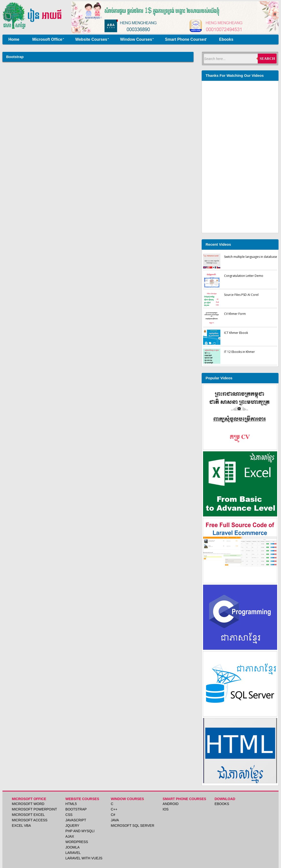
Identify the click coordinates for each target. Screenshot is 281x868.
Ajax (70, 836)
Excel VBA (21, 826)
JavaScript (76, 820)
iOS (166, 809)
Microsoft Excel (28, 815)
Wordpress (77, 842)
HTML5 (71, 804)
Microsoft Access (30, 820)
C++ (114, 809)
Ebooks (222, 804)
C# (113, 815)
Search (267, 59)
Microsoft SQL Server (132, 826)
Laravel (73, 853)
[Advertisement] (240, 156)
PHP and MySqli (80, 831)
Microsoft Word (28, 804)
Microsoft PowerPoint (34, 809)
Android (171, 804)
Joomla (72, 847)
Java (115, 820)
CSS (69, 815)
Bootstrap (76, 809)
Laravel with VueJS (84, 858)
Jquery (72, 826)
